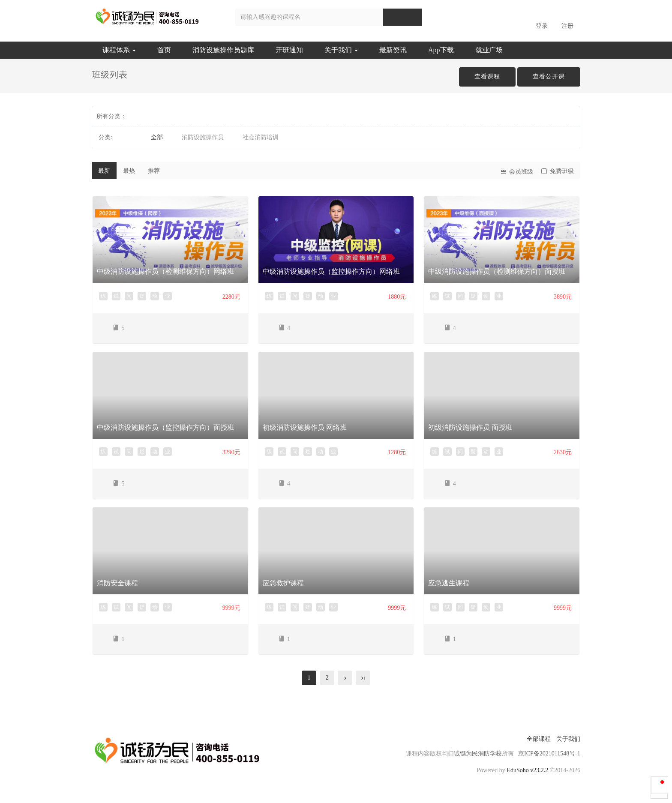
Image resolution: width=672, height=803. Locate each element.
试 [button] (116, 296)
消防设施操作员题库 (223, 50)
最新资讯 (393, 50)
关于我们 (341, 50)
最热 (129, 171)
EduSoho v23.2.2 (527, 770)
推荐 (154, 171)
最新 (104, 171)
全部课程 (539, 739)
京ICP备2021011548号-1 (549, 754)
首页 (164, 50)
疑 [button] (142, 296)
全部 (157, 137)
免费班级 (558, 171)
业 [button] (168, 296)
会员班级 (516, 171)
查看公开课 (549, 76)
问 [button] (129, 296)
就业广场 (489, 50)
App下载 (441, 50)
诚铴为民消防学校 (478, 754)
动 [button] (155, 296)
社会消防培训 (261, 137)
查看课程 (487, 76)
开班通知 (289, 50)
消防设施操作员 (203, 137)
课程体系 (119, 50)
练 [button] (103, 296)
